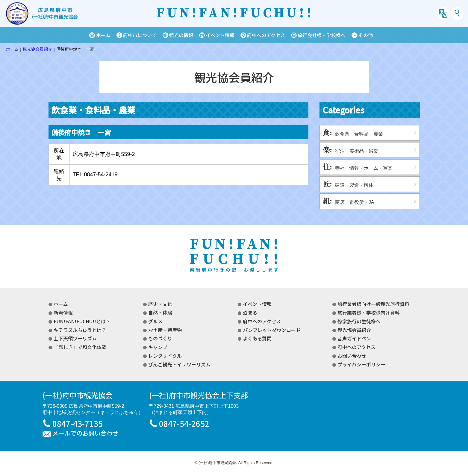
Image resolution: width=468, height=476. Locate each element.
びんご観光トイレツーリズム (179, 364)
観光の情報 (181, 35)
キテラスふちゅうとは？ (80, 330)
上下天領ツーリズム (75, 338)
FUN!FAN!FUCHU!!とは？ (82, 321)
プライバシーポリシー (361, 364)
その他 (366, 35)
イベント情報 (220, 35)
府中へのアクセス (266, 35)
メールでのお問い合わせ (85, 433)
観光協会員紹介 (354, 330)
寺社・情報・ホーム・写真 (364, 168)
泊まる (250, 313)
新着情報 (63, 313)
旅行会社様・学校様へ (322, 35)
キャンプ (158, 347)
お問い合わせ (352, 356)
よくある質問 (257, 338)
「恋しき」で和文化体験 (80, 347)
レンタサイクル (165, 356)
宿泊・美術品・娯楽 (357, 151)
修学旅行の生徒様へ (359, 321)
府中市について (140, 35)
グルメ (155, 321)
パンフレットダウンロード (272, 330)
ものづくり (160, 338)
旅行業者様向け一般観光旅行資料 (373, 304)
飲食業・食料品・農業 (359, 134)
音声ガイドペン (354, 338)
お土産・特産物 (165, 330)
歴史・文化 (160, 304)
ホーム (103, 35)
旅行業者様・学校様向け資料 (369, 313)
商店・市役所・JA (355, 202)
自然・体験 (160, 313)
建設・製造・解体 (354, 185)
